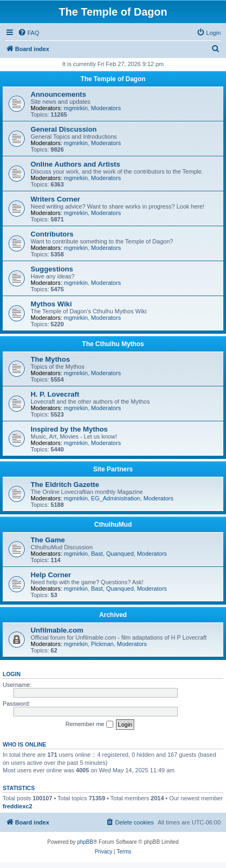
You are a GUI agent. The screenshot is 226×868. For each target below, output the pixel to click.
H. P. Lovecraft (55, 394)
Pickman (103, 644)
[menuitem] (28, 33)
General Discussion (64, 129)
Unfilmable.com (57, 630)
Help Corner (51, 575)
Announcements (58, 94)
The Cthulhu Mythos (113, 344)
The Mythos (50, 359)
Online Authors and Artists (75, 164)
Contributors (52, 234)
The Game (48, 540)
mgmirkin (76, 108)
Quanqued (120, 554)
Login (12, 674)
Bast (97, 554)
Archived (113, 615)
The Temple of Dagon (113, 79)
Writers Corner (55, 199)
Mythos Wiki (51, 304)
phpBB (85, 842)
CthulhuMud (113, 525)
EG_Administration (116, 498)
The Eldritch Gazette (65, 485)
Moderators (106, 108)
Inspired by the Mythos (69, 429)
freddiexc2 (17, 806)
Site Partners (113, 469)
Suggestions (52, 269)
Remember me (89, 724)
